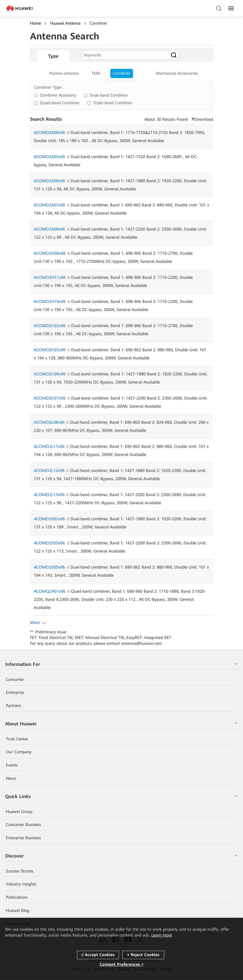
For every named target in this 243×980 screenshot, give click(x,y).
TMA (96, 73)
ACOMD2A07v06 (52, 205)
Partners (13, 706)
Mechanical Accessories (177, 73)
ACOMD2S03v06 (51, 543)
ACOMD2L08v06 (51, 422)
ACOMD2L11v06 (51, 446)
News (11, 779)
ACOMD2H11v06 (52, 277)
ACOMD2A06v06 (52, 181)
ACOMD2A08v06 (52, 229)
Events (12, 765)
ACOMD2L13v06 (51, 495)
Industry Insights (21, 885)
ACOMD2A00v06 (52, 133)
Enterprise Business (23, 838)
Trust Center (17, 739)
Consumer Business (23, 825)
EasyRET (134, 638)
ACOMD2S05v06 (51, 567)
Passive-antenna (64, 73)
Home (35, 23)
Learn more (162, 935)
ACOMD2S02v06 (51, 519)
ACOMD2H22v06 (52, 326)
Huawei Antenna (65, 23)
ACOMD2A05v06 (52, 157)
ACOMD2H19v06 (52, 302)
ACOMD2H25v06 (52, 350)
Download (204, 120)
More (35, 623)
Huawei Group (19, 812)
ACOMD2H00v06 (52, 253)
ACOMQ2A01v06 (52, 591)
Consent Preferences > (122, 964)
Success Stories (20, 871)
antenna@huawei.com (142, 643)
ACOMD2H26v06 (52, 374)
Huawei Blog (18, 911)
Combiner (122, 73)
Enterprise (15, 693)
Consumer (15, 679)
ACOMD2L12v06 (51, 471)
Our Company (19, 752)
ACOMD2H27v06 (52, 398)
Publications (17, 898)
